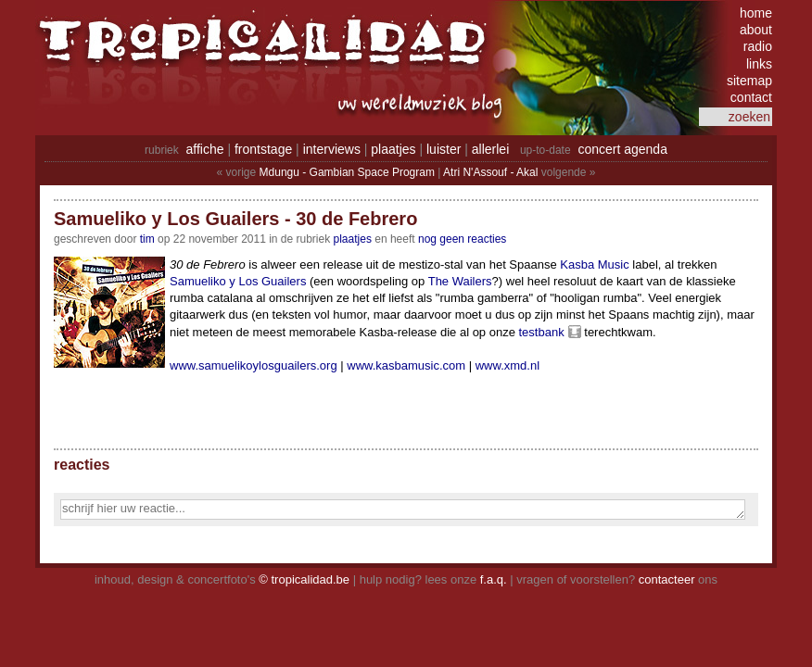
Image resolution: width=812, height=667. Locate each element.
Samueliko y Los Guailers (238, 281)
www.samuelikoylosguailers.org (254, 365)
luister (444, 149)
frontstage (263, 149)
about (756, 30)
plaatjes (393, 149)
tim (147, 239)
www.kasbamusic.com (406, 365)
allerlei (490, 149)
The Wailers (460, 281)
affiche (205, 149)
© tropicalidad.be (304, 579)
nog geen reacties (462, 239)
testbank (542, 332)
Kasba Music (594, 264)
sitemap (749, 81)
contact (751, 97)
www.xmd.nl (507, 365)
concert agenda (622, 149)
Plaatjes (353, 239)
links (759, 64)
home (756, 13)
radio (758, 46)
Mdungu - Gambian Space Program (347, 172)
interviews (332, 149)
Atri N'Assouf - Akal (490, 172)
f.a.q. (494, 579)
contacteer (667, 579)
